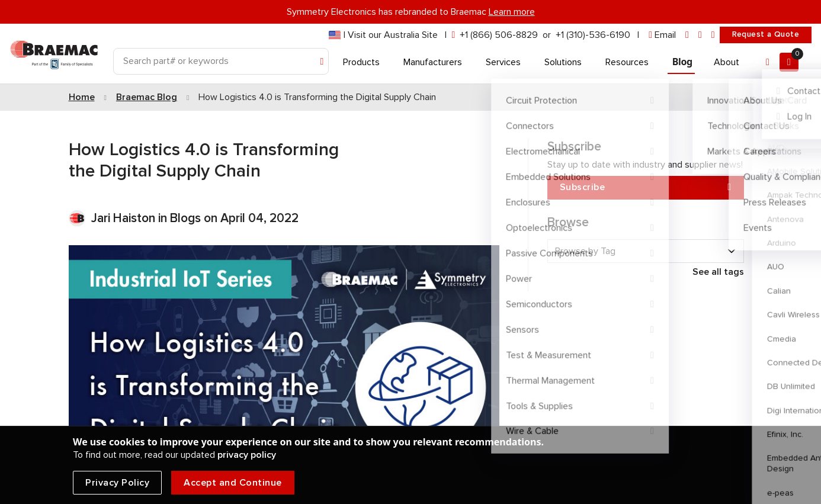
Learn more (512, 12)
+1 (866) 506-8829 (499, 35)
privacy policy (247, 455)
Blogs (185, 218)
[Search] (221, 61)
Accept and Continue (233, 483)
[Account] (768, 62)
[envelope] (662, 35)
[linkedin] (687, 35)
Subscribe (646, 187)
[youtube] (713, 35)
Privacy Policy (117, 483)
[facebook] (700, 35)
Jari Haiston (125, 218)
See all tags (718, 272)
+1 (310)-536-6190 (593, 35)
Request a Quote (766, 34)
